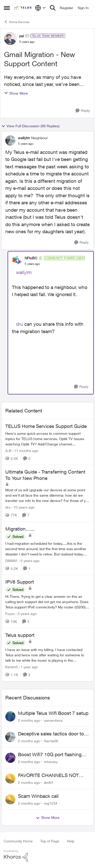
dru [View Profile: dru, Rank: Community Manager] (8, 507)
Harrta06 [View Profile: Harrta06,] (51, 741)
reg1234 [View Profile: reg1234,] (51, 803)
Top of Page (50, 841)
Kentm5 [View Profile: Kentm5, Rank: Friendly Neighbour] (12, 667)
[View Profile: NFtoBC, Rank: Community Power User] (17, 261)
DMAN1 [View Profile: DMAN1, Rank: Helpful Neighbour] (12, 560)
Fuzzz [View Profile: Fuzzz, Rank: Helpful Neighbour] (10, 614)
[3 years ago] (26, 614)
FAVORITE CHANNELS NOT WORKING (48, 775)
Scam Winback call (38, 796)
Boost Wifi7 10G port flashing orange (50, 755)
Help (71, 841)
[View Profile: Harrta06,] (10, 737)
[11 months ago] (25, 450)
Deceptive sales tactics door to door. (51, 734)
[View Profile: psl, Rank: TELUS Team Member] (10, 39)
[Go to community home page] (23, 8)
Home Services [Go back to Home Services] (17, 22)
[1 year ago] (28, 667)
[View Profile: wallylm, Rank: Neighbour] (10, 140)
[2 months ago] (29, 720)
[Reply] (83, 111)
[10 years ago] (23, 507)
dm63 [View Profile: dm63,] (48, 782)
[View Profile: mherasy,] (10, 758)
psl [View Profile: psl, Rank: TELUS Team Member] (22, 36)
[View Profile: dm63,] (10, 779)
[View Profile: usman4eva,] (10, 716)
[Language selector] (40, 8)
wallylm (24, 272)
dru (20, 324)
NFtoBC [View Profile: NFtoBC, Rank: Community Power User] (31, 258)
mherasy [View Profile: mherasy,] (51, 762)
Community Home (18, 841)
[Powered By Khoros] (48, 856)
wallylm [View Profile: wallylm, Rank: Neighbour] (24, 138)
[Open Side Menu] (7, 8)
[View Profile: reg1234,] (10, 799)
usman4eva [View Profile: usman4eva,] (53, 720)
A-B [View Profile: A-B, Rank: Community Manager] (8, 450)
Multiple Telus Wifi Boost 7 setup (53, 713)
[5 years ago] (29, 560)
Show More (16, 93)
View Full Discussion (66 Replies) (30, 126)
